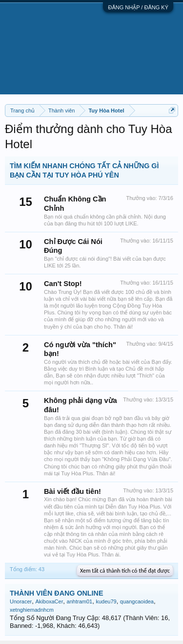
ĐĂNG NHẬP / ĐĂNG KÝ (138, 7)
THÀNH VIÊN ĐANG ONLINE (56, 593)
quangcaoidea (137, 601)
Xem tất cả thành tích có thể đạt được (125, 571)
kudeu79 (106, 601)
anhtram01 (80, 601)
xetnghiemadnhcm (32, 610)
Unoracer (21, 601)
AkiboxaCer (49, 601)
